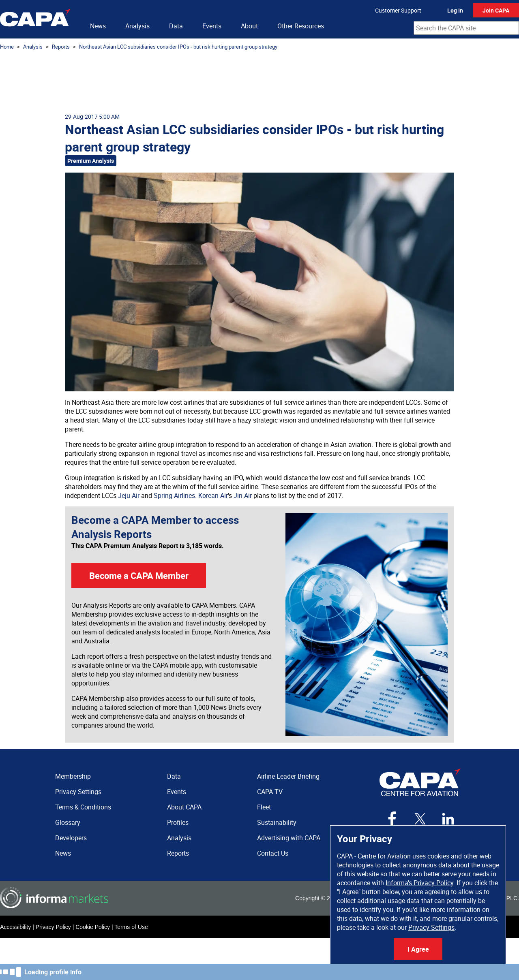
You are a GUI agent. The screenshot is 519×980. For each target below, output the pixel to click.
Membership (73, 776)
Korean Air (213, 495)
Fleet (264, 807)
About (249, 26)
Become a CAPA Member (139, 575)
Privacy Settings (431, 927)
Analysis (137, 26)
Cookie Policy (93, 927)
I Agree (418, 949)
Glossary (68, 822)
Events (212, 26)
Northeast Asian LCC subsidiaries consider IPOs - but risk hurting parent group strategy (178, 47)
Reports (61, 47)
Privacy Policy (53, 927)
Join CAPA (496, 10)
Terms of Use (131, 927)
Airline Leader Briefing (288, 776)
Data (176, 26)
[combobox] (466, 28)
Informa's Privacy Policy (419, 883)
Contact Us (273, 853)
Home (7, 47)
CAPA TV (270, 792)
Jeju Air (129, 495)
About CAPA (184, 807)
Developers (71, 838)
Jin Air (243, 495)
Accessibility (15, 927)
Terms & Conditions (83, 807)
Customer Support (398, 10)
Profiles (178, 822)
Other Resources (301, 26)
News (98, 26)
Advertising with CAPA (289, 838)
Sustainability (277, 822)
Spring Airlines (174, 495)
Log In (455, 10)
